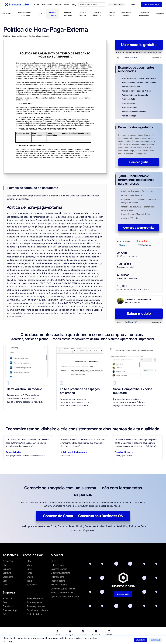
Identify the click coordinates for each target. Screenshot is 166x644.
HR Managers (57, 577)
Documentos (7, 14)
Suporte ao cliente (117, 4)
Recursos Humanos (52, 14)
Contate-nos (8, 606)
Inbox (29, 565)
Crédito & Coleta (111, 14)
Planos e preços (34, 602)
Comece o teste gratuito (139, 228)
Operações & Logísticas (126, 14)
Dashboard (8, 577)
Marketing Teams (59, 585)
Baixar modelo (139, 314)
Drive (5, 585)
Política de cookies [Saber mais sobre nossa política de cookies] (116, 640)
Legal (40, 14)
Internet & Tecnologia (68, 14)
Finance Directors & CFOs (63, 593)
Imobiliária (160, 14)
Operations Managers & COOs (65, 597)
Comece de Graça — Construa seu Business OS (83, 516)
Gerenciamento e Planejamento (25, 14)
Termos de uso (73, 640)
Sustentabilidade (35, 614)
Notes (30, 573)
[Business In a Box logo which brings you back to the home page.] (17, 4)
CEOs (53, 561)
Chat (5, 565)
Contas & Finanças (82, 14)
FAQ (4, 614)
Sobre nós (7, 598)
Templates (32, 585)
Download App (10, 610)
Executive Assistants (60, 573)
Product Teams (58, 581)
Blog (5, 602)
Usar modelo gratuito (139, 45)
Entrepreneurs (58, 565)
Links (29, 569)
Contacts (7, 573)
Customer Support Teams (63, 589)
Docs (5, 581)
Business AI (8, 561)
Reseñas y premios (36, 606)
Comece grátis (139, 162)
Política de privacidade (94, 640)
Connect (7, 569)
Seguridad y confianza (37, 610)
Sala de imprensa (35, 598)
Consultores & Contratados (144, 14)
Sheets (30, 577)
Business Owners (59, 569)
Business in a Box (57, 640)
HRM (29, 561)
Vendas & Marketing (97, 14)
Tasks (29, 581)
